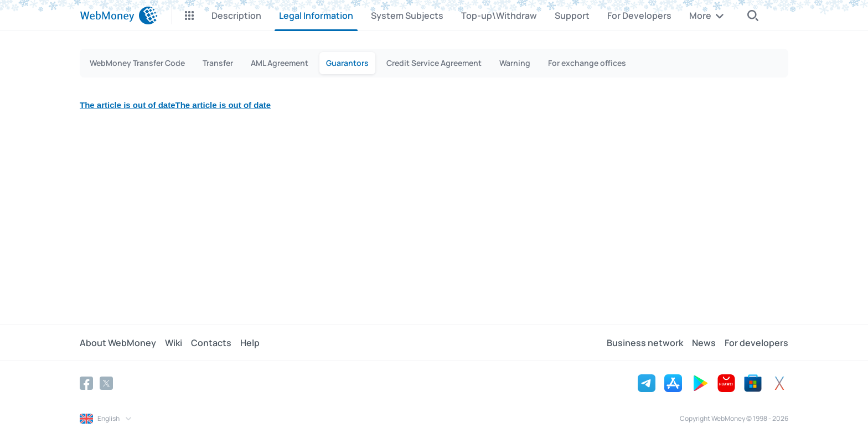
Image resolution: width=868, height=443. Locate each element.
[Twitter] (106, 383)
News (704, 343)
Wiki (174, 343)
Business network (645, 343)
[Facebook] (86, 383)
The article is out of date (128, 105)
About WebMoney (118, 343)
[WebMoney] (119, 16)
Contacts (211, 343)
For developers (756, 343)
